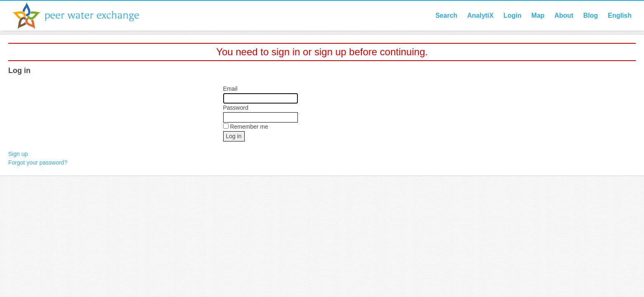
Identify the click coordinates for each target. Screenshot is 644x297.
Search (446, 15)
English (620, 15)
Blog (591, 15)
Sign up (18, 154)
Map (538, 15)
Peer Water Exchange (83, 16)
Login (512, 15)
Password (236, 108)
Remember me (249, 127)
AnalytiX (480, 15)
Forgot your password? (38, 163)
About (564, 15)
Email (230, 89)
